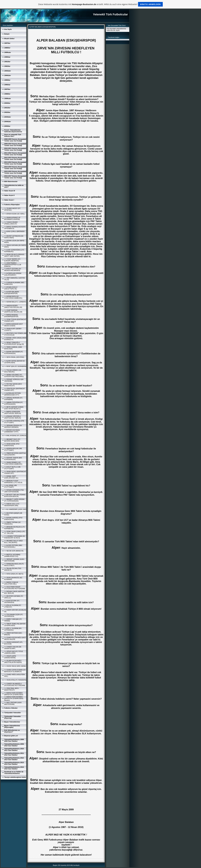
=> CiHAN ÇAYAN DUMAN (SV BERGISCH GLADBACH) (15, 671)
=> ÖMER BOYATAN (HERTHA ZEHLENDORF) (15, 454)
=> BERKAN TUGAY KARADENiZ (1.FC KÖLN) (13, 482)
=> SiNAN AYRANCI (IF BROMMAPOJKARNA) (12, 218)
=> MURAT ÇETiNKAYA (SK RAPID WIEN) (14, 237)
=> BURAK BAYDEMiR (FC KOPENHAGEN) (14, 353)
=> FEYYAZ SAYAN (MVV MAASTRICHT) (13, 385)
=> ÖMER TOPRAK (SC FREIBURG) (12, 523)
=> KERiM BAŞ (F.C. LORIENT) (15, 302)
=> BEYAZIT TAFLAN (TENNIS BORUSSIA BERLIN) (15, 495)
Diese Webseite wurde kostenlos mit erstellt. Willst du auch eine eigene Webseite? (101, 4)
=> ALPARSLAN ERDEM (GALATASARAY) (13, 274)
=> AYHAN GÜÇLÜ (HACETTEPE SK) (11, 288)
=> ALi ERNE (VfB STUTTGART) (10, 486)
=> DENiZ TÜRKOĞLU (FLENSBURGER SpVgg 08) (14, 343)
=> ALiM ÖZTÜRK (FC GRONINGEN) (12, 602)
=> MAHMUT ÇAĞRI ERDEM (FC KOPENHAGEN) (14, 500)
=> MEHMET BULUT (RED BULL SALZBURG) (13, 542)
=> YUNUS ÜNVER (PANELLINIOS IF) (11, 223)
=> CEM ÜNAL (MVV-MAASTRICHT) (12, 689)
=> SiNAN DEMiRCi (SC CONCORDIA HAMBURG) (13, 463)
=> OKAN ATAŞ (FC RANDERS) (15, 680)
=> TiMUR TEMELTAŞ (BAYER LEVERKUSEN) (15, 625)
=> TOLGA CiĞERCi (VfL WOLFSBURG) (13, 371)
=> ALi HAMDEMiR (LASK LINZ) (15, 509)
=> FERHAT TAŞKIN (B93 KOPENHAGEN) (13, 459)
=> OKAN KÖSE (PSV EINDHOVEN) (12, 445)
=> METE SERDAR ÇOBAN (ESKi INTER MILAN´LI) (14, 408)
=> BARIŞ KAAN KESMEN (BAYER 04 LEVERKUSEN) (14, 694)
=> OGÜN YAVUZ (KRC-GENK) (15, 666)
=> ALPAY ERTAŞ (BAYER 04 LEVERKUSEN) (14, 362)
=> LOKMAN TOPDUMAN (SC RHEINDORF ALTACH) (15, 537)
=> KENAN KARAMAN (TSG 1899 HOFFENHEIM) (14, 491)
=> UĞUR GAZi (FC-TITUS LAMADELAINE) (13, 652)
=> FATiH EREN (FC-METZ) (14, 574)
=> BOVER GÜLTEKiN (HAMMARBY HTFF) (12, 431)
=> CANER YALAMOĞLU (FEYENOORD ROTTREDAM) (15, 685)
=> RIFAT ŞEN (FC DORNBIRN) (15, 366)
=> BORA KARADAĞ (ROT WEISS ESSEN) (13, 325)
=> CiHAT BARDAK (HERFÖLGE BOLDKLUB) (13, 311)
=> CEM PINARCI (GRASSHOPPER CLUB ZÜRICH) (13, 265)
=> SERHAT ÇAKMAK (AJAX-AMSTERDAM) (14, 560)
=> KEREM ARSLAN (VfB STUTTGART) (13, 449)
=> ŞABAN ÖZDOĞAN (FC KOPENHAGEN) (13, 403)
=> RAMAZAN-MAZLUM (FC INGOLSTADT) (14, 565)
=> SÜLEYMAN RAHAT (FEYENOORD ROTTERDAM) (15, 588)
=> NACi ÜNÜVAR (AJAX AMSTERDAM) (13, 703)
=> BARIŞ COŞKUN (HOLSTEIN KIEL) (11, 583)
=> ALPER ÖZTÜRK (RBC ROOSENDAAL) (13, 546)
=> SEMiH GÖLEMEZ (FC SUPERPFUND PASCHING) (14, 376)
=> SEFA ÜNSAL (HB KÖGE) (14, 357)
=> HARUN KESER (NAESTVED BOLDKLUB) (13, 306)
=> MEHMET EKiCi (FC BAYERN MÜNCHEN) (12, 440)
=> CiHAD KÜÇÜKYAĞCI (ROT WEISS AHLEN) (15, 638)
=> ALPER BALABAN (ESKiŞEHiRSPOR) (12, 293)
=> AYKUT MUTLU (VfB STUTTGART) (12, 468)
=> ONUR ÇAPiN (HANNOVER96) (10, 657)
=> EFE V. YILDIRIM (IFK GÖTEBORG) (13, 629)
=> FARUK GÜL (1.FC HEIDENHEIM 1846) (12, 505)
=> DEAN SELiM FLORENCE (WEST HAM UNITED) (14, 255)
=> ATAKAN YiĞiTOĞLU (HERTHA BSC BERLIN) (13, 417)
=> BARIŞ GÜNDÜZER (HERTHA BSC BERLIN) (13, 412)
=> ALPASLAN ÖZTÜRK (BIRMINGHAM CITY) (13, 394)
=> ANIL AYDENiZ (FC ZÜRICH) (15, 436)
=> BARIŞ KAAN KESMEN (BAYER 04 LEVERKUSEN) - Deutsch (14, 699)
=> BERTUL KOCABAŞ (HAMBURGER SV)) (12, 555)
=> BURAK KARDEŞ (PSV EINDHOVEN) (13, 519)
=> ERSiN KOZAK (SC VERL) (14, 214)
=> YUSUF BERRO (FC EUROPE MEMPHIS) (12, 260)
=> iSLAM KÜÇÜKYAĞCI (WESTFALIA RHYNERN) (13, 661)
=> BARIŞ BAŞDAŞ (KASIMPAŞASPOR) (11, 316)
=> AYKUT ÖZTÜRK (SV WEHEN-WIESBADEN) (13, 270)
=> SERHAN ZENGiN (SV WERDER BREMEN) (13, 426)
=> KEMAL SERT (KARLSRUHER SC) (11, 477)
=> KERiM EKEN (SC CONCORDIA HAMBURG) (13, 297)
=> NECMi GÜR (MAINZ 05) (14, 551)
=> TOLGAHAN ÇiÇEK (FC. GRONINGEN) (14, 615)
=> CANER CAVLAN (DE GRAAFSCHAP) (13, 648)
